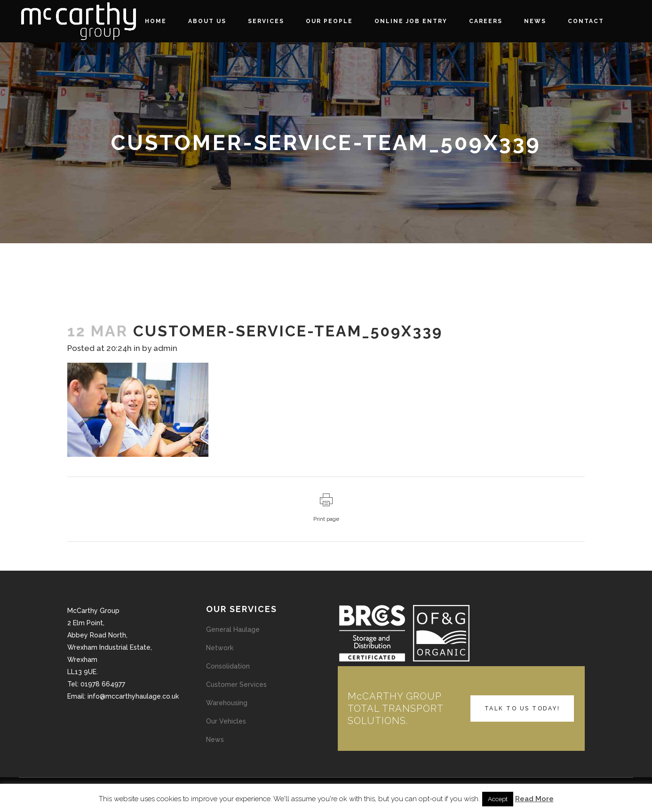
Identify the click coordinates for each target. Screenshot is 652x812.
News (215, 740)
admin (165, 348)
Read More (534, 799)
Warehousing (227, 703)
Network (220, 648)
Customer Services (236, 685)
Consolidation (228, 666)
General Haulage (233, 629)
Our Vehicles (226, 721)
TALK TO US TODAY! (522, 709)
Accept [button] (498, 799)
